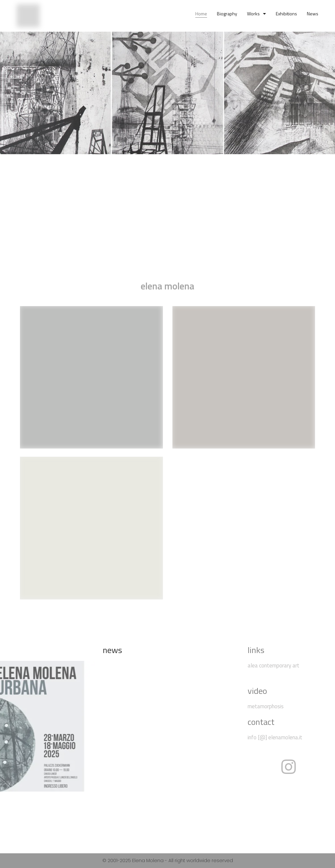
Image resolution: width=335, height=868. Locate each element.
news (313, 14)
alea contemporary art (274, 665)
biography (227, 14)
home (201, 14)
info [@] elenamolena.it (275, 737)
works (256, 14)
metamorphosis (266, 706)
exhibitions (286, 14)
